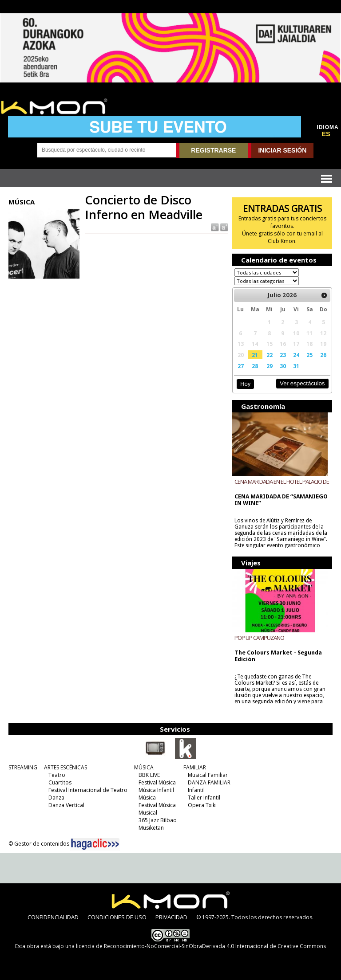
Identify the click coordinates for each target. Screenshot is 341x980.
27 (241, 366)
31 (296, 366)
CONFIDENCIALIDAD (53, 917)
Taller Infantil (204, 798)
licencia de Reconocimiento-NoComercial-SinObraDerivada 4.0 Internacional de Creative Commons (201, 946)
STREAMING (23, 767)
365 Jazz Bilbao (158, 820)
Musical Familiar (208, 775)
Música (147, 798)
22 (270, 355)
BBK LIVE (149, 775)
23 (283, 355)
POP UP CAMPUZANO (259, 638)
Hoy (245, 384)
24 (296, 355)
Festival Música (157, 782)
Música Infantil (156, 790)
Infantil (196, 790)
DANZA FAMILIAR (209, 782)
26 (323, 355)
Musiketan (151, 828)
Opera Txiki (202, 805)
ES (326, 134)
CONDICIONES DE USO (117, 917)
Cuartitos (60, 782)
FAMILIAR (195, 767)
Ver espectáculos (302, 383)
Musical (148, 813)
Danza (56, 798)
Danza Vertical (66, 805)
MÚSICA (144, 767)
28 (255, 366)
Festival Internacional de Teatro (88, 790)
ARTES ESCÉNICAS (65, 767)
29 (270, 366)
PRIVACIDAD (171, 917)
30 (283, 366)
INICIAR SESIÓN (282, 150)
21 (255, 355)
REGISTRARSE (213, 150)
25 (309, 355)
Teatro (57, 775)
